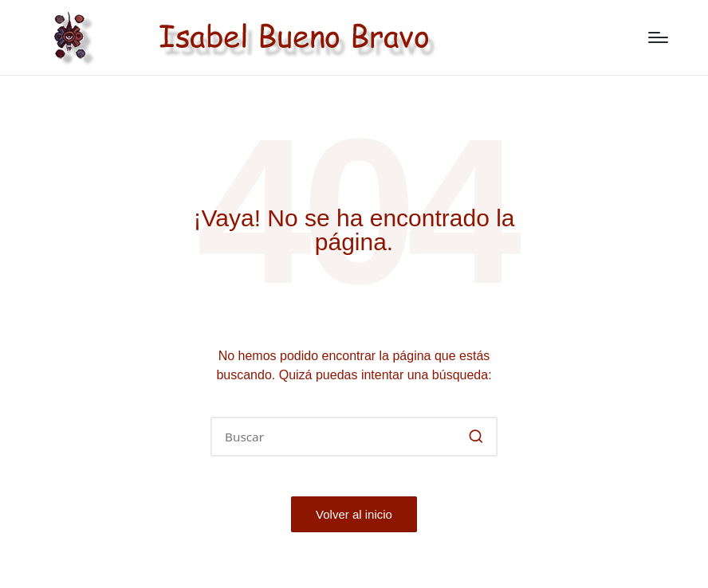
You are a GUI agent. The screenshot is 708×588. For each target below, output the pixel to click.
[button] (476, 437)
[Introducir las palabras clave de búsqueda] (354, 437)
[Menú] (658, 37)
